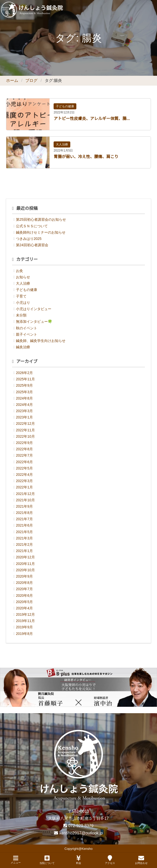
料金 (79, 860)
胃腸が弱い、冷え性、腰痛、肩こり (86, 157)
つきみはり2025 (29, 239)
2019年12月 (25, 614)
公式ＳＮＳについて (32, 226)
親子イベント (27, 334)
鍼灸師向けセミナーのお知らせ (41, 232)
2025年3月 (24, 392)
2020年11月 (25, 564)
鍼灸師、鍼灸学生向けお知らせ (41, 341)
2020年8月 (24, 583)
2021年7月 (24, 519)
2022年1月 (24, 487)
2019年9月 (24, 627)
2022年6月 (24, 462)
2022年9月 (24, 443)
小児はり (23, 303)
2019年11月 (25, 621)
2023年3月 (24, 411)
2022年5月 (24, 468)
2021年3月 (24, 538)
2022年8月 (24, 449)
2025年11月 (25, 379)
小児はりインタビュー (34, 309)
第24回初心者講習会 (32, 245)
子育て (21, 296)
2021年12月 (25, 494)
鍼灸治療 (23, 347)
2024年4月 (24, 405)
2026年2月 (24, 373)
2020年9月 (24, 576)
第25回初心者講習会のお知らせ (41, 219)
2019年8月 (24, 634)
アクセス (110, 860)
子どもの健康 (65, 106)
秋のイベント (27, 328)
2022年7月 (24, 455)
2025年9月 (24, 385)
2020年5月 (24, 602)
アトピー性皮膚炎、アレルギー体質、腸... (92, 119)
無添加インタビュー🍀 (34, 321)
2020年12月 (25, 557)
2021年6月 (24, 525)
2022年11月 (25, 430)
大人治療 (62, 144)
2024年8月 (24, 398)
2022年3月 (24, 481)
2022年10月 (25, 436)
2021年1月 (24, 551)
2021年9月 (24, 506)
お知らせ (23, 277)
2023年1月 (24, 417)
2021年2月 (24, 544)
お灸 (19, 271)
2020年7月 (24, 589)
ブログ (31, 80)
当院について (47, 860)
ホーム (12, 80)
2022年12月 (25, 424)
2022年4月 (24, 475)
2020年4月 (24, 608)
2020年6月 (24, 596)
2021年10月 (25, 500)
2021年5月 (24, 532)
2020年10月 (25, 570)
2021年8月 (24, 513)
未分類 (21, 315)
